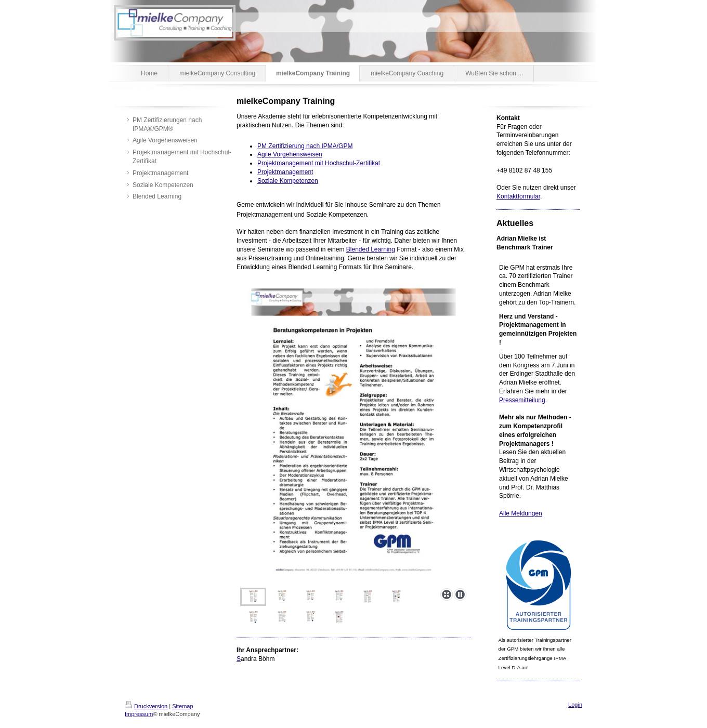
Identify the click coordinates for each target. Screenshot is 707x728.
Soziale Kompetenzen (288, 181)
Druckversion (146, 706)
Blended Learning (371, 249)
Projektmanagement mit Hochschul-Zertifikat (319, 163)
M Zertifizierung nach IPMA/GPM (307, 146)
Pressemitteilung (522, 400)
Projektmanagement (285, 172)
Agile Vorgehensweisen (290, 154)
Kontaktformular (518, 196)
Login (575, 705)
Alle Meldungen (521, 513)
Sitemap (182, 706)
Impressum (139, 714)
